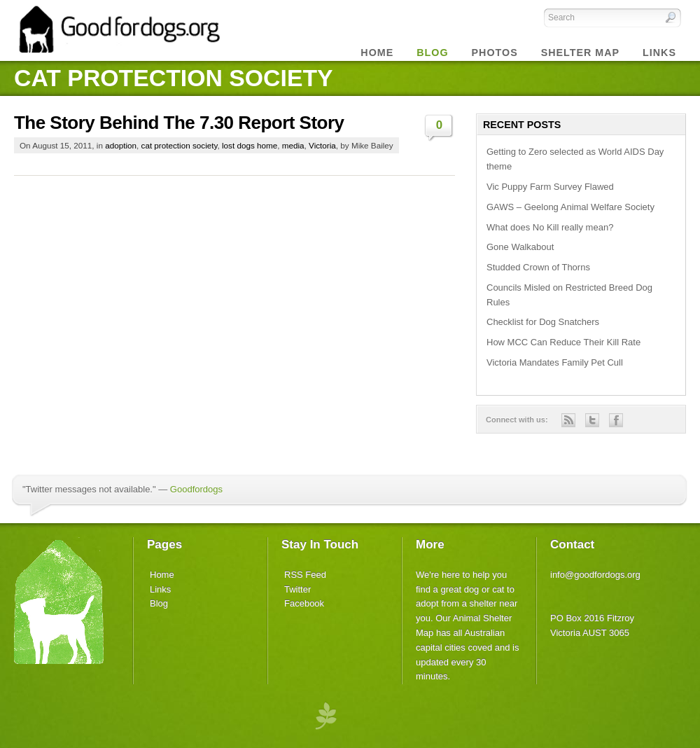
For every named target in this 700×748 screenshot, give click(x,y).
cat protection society (180, 145)
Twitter (297, 589)
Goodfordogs (196, 489)
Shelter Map (580, 53)
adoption (121, 145)
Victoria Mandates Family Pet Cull (555, 362)
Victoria (322, 145)
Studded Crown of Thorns (538, 267)
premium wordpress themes (325, 715)
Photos (495, 53)
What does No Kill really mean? (550, 227)
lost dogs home (250, 145)
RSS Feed (305, 575)
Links (659, 53)
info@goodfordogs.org (595, 575)
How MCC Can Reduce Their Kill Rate (563, 342)
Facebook (304, 603)
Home (377, 53)
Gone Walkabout (520, 247)
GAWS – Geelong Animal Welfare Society (570, 207)
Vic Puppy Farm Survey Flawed (550, 187)
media (293, 145)
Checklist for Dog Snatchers (543, 322)
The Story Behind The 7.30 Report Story (179, 123)
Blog (159, 603)
